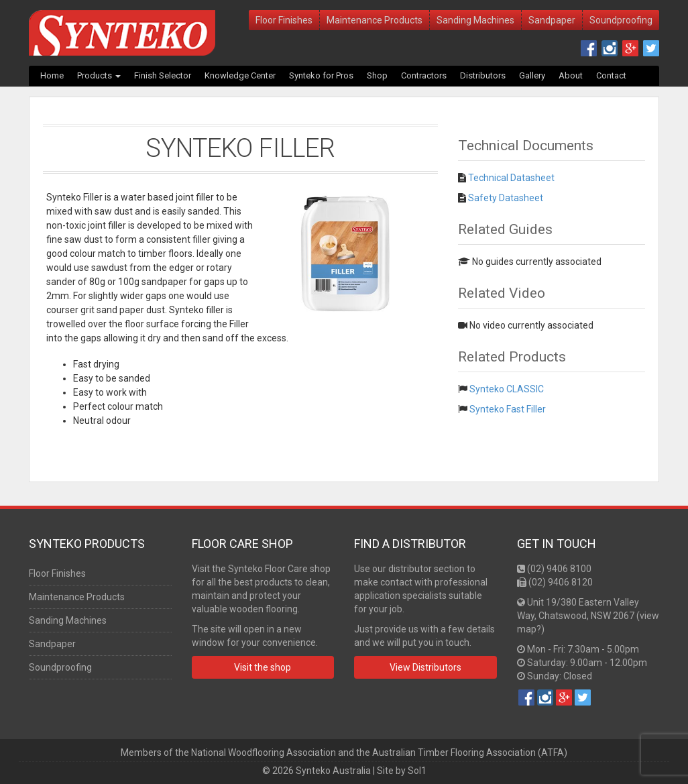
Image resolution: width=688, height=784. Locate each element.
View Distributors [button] (425, 667)
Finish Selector (163, 75)
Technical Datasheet (511, 178)
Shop (377, 75)
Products (99, 75)
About (571, 75)
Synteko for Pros (321, 75)
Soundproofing (621, 20)
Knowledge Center (240, 75)
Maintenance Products (375, 20)
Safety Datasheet (506, 198)
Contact (611, 75)
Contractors (424, 75)
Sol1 (417, 771)
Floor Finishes (284, 20)
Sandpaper (552, 20)
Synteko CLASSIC (507, 389)
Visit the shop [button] (263, 667)
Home (52, 75)
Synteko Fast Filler (508, 409)
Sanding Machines (475, 20)
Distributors (483, 75)
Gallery (532, 75)
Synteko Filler (240, 148)
